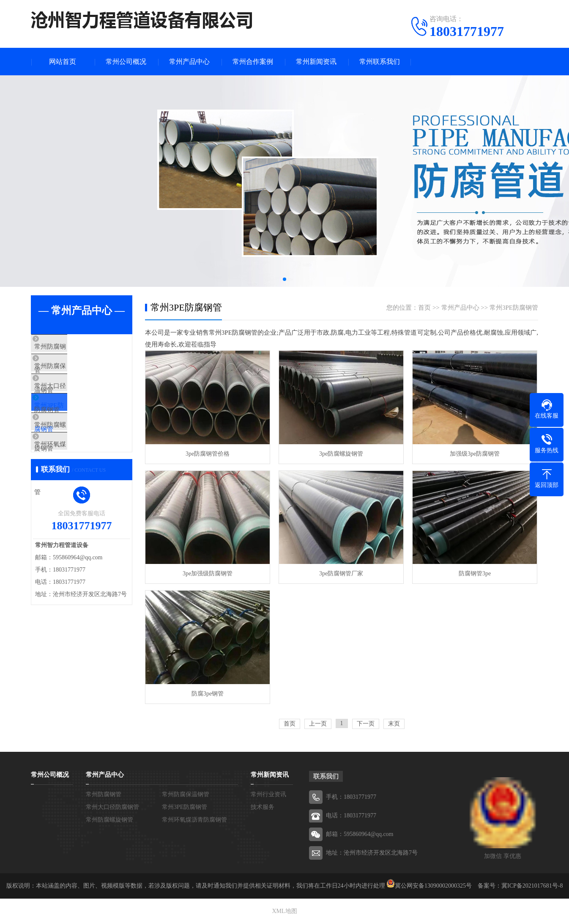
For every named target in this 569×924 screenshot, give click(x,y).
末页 (394, 724)
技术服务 (263, 807)
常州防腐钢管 (70, 347)
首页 (424, 308)
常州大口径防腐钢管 (79, 397)
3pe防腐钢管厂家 (341, 573)
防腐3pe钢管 (208, 694)
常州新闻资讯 (316, 62)
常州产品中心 (189, 62)
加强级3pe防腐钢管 (475, 454)
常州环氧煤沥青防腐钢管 (86, 472)
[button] (284, 279)
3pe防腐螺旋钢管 (341, 454)
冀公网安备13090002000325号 (433, 886)
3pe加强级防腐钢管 (208, 573)
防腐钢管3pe (475, 573)
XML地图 (284, 911)
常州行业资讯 (268, 794)
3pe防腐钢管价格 (208, 454)
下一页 (366, 724)
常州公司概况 (126, 62)
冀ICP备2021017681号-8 (532, 886)
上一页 (318, 724)
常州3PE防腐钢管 (75, 422)
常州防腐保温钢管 (76, 372)
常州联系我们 (380, 62)
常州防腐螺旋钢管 (76, 447)
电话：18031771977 (351, 815)
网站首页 (63, 62)
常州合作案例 (253, 62)
